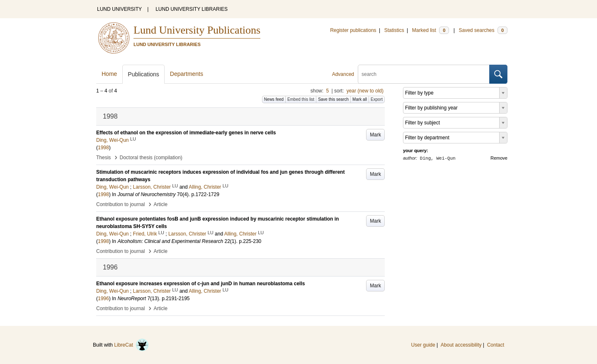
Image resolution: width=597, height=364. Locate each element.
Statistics (394, 30)
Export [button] (377, 99)
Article (161, 204)
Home (109, 74)
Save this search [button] (333, 99)
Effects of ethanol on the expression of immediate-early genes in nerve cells (186, 133)
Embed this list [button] (301, 99)
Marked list (431, 30)
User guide (423, 345)
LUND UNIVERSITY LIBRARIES (192, 9)
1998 (103, 148)
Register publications (353, 30)
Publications (143, 74)
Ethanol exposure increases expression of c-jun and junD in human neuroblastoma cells (200, 284)
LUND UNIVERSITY (119, 9)
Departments (187, 74)
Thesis (103, 158)
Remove (499, 158)
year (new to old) (365, 91)
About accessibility (461, 345)
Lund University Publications (197, 30)
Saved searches (483, 30)
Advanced (343, 74)
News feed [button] (274, 99)
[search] (424, 74)
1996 (103, 298)
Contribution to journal (120, 204)
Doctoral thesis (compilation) (151, 158)
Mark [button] (375, 135)
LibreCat (131, 345)
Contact (496, 345)
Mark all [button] (360, 99)
